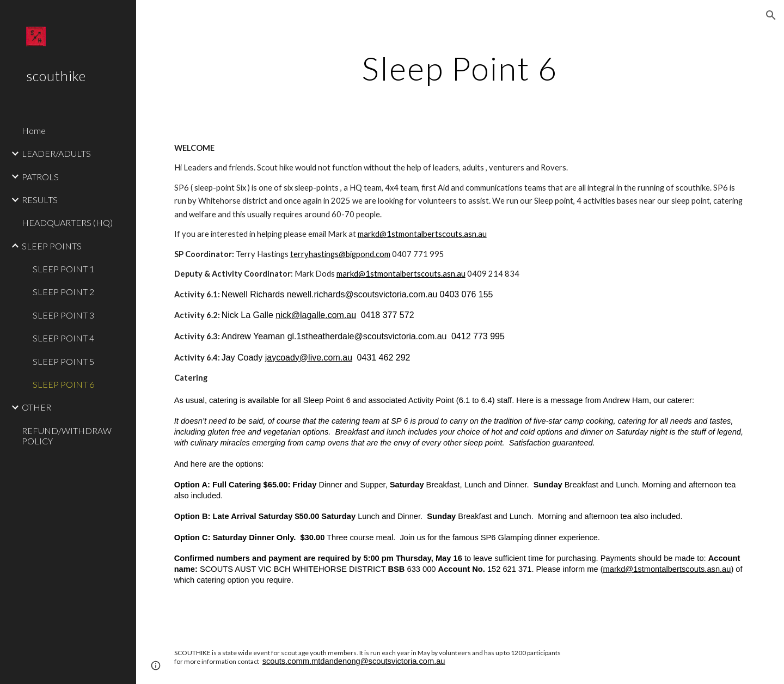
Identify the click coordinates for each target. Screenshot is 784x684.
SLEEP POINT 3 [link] (63, 315)
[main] (460, 68)
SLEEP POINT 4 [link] (63, 338)
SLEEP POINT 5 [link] (63, 361)
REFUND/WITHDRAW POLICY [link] (67, 436)
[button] (771, 15)
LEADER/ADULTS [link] (56, 153)
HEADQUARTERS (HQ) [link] (67, 222)
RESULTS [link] (40, 200)
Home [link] (34, 130)
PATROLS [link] (40, 177)
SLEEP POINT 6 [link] (63, 384)
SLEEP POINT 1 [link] (63, 269)
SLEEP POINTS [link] (52, 246)
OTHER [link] (36, 407)
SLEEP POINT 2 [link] (63, 292)
